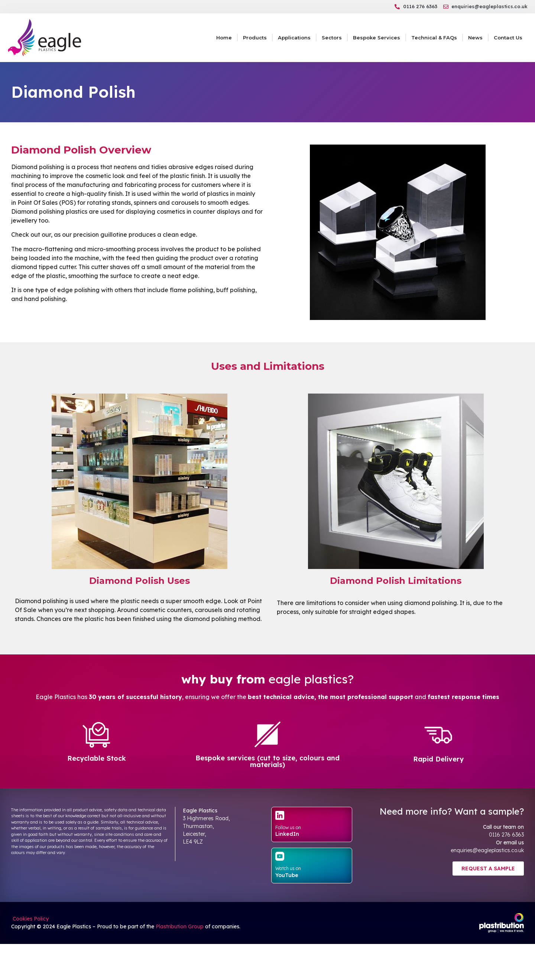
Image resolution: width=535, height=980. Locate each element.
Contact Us (508, 38)
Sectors (332, 38)
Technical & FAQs (434, 38)
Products (255, 38)
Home (224, 38)
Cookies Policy (30, 919)
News (475, 38)
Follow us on (288, 827)
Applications (294, 38)
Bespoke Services (377, 38)
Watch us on (288, 868)
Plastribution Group (180, 926)
